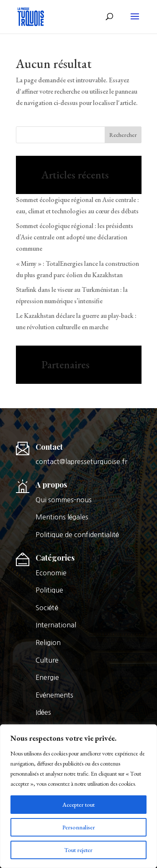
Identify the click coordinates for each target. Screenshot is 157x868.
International (56, 625)
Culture (47, 660)
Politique (49, 590)
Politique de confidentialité (77, 535)
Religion (48, 642)
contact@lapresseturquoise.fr (81, 462)
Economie (51, 573)
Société (47, 608)
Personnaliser (79, 827)
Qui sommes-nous (64, 500)
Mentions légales (62, 517)
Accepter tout (78, 805)
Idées (44, 712)
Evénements (55, 695)
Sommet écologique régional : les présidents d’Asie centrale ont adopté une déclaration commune (75, 237)
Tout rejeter (78, 850)
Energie (47, 677)
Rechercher (123, 135)
